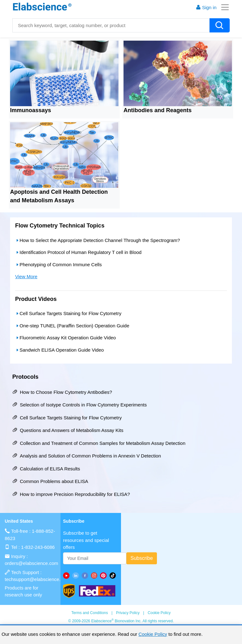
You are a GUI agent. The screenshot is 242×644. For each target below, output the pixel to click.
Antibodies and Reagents (158, 110)
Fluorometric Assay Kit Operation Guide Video (66, 338)
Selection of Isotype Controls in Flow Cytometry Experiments (80, 405)
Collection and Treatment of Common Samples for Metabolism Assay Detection (99, 443)
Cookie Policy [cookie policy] (153, 634)
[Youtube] (68, 575)
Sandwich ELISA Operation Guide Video (59, 350)
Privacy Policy (128, 613)
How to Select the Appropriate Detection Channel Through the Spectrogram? (98, 240)
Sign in (206, 7)
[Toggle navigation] (223, 7)
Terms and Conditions (89, 613)
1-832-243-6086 (38, 547)
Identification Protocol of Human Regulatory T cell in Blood (78, 252)
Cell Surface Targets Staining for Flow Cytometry (68, 313)
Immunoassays (31, 110)
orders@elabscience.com (31, 563)
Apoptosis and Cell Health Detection (59, 192)
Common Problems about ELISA (50, 481)
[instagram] (95, 575)
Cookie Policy (159, 613)
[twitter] (114, 575)
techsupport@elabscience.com (37, 579)
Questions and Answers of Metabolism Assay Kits (68, 430)
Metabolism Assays (48, 200)
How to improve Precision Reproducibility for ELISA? (71, 494)
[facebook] (86, 575)
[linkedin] (77, 575)
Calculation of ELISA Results (46, 469)
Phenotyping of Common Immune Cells (58, 264)
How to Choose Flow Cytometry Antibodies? (62, 392)
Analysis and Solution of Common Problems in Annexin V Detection (87, 456)
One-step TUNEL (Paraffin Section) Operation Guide (72, 326)
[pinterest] (104, 575)
